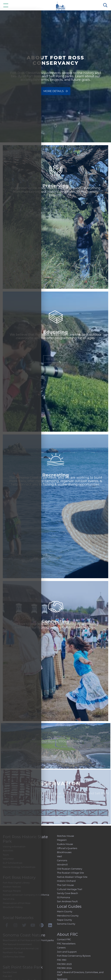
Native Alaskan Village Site (72, 877)
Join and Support (67, 952)
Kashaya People (12, 891)
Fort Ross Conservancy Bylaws (74, 956)
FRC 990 (62, 960)
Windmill (62, 865)
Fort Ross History (19, 877)
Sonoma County (66, 924)
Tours (6, 855)
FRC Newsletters (66, 944)
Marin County (65, 911)
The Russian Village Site (70, 873)
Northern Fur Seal (13, 952)
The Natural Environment (17, 944)
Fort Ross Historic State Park (25, 839)
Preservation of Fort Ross (17, 903)
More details (55, 93)
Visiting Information (14, 846)
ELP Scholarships (13, 863)
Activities (8, 850)
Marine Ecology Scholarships (19, 867)
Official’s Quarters (67, 848)
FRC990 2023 (64, 964)
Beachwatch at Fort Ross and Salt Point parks (28, 940)
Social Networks (18, 918)
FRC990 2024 (64, 968)
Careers (61, 948)
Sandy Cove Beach (67, 893)
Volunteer (8, 859)
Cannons (62, 860)
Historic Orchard (66, 881)
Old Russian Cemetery (70, 869)
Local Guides (69, 906)
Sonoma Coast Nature (24, 935)
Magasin (62, 840)
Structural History (13, 907)
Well (59, 856)
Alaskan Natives (12, 887)
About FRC (67, 934)
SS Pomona (63, 897)
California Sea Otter (14, 957)
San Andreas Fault (67, 901)
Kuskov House (65, 844)
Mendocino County (68, 916)
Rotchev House (65, 836)
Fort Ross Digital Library (16, 883)
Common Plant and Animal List (21, 948)
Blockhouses (64, 852)
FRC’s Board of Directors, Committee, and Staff (80, 974)
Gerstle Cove (10, 972)
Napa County (64, 920)
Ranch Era (9, 899)
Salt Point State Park (23, 967)
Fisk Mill (7, 976)
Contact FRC (64, 939)
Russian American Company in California (26, 895)
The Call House (65, 885)
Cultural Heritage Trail (70, 889)
